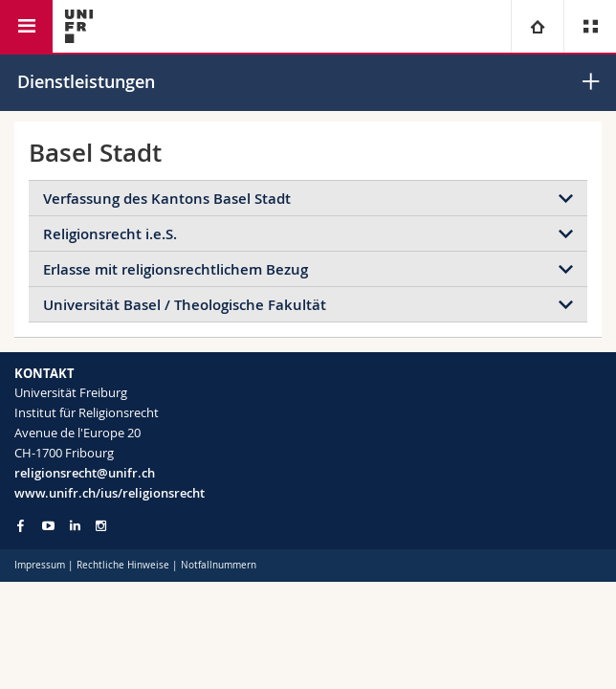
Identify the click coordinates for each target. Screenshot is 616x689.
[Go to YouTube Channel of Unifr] (48, 526)
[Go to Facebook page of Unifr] (21, 525)
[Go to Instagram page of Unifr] (101, 526)
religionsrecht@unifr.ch (85, 473)
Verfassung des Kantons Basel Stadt (167, 199)
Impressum (40, 565)
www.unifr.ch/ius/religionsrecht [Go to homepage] (110, 493)
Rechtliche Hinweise (123, 565)
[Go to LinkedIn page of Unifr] (75, 526)
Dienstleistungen (86, 81)
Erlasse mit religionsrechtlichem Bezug (176, 269)
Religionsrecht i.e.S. (110, 234)
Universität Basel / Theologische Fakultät (185, 305)
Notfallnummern (219, 565)
